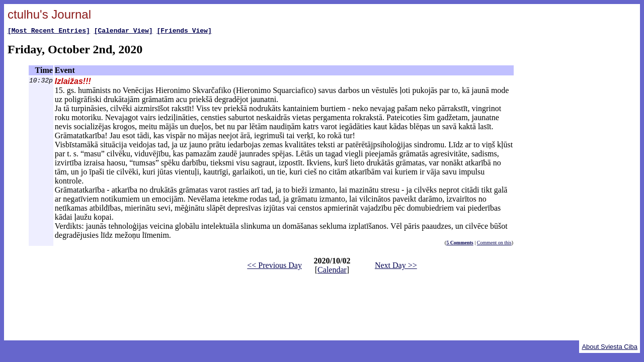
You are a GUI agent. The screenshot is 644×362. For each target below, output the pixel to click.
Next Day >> (396, 267)
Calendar (332, 271)
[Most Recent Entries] (49, 32)
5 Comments (460, 244)
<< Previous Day (274, 267)
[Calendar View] (124, 32)
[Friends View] (184, 32)
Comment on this (494, 244)
